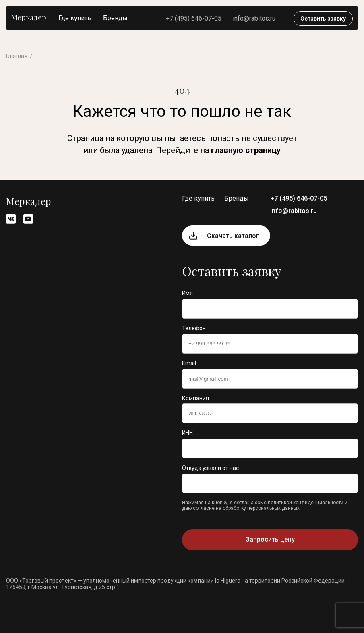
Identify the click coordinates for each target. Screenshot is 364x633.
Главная (17, 56)
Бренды (115, 18)
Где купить (75, 18)
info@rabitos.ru (254, 18)
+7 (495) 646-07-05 (194, 18)
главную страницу (246, 150)
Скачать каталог (233, 236)
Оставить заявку (323, 19)
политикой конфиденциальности (306, 503)
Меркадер (29, 17)
